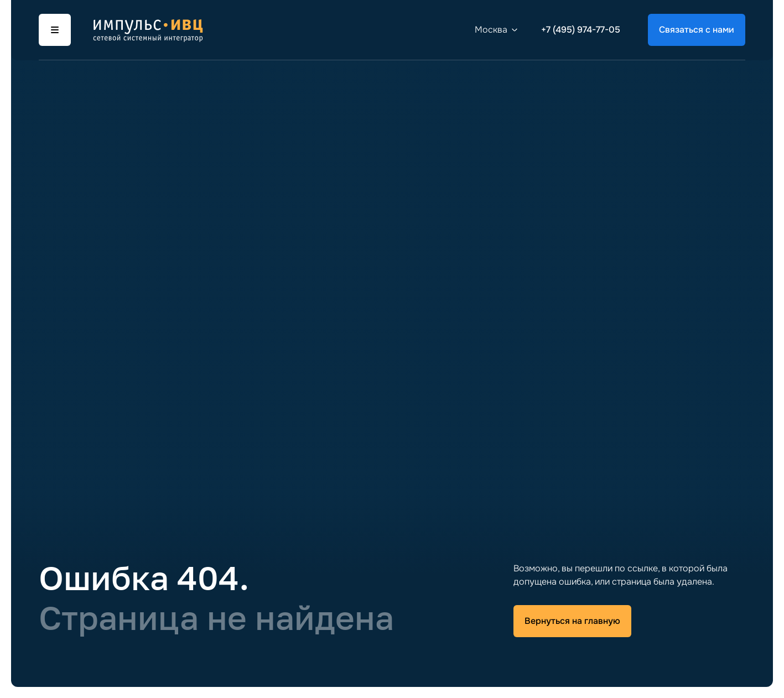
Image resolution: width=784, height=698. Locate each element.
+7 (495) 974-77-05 (581, 30)
